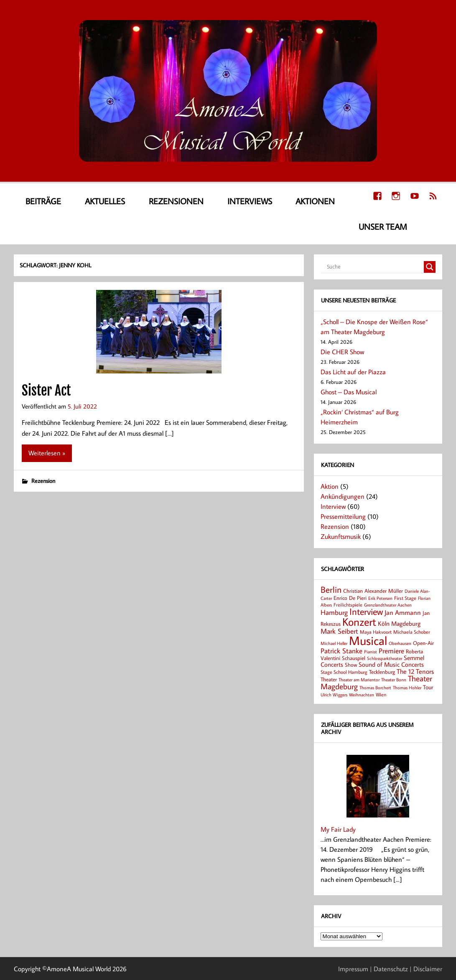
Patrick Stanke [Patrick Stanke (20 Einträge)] (341, 651)
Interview (333, 506)
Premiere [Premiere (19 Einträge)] (391, 651)
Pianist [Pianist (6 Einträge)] (371, 652)
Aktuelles (105, 201)
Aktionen (315, 201)
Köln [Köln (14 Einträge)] (384, 623)
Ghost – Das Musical (349, 392)
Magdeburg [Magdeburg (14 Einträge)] (406, 623)
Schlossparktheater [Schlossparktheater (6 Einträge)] (385, 658)
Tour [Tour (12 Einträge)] (428, 687)
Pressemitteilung (343, 516)
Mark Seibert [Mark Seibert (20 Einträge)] (339, 631)
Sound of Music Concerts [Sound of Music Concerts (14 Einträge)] (391, 664)
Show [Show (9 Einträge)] (351, 665)
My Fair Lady (338, 829)
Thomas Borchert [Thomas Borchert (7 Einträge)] (375, 687)
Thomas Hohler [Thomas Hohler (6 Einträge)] (407, 688)
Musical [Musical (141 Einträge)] (368, 640)
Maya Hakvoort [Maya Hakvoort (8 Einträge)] (376, 632)
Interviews (250, 201)
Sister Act (46, 391)
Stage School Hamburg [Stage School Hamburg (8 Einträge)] (344, 672)
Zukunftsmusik (341, 536)
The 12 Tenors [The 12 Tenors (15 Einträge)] (415, 671)
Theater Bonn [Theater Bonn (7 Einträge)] (394, 679)
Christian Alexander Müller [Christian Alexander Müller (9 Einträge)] (373, 591)
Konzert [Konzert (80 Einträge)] (359, 622)
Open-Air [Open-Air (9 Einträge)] (423, 643)
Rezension (43, 481)
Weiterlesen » (47, 453)
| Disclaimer (426, 969)
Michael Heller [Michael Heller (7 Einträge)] (334, 643)
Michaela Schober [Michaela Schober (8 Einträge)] (412, 632)
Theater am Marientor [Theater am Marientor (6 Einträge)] (359, 680)
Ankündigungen (343, 496)
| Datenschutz (389, 969)
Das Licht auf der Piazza (353, 372)
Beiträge (43, 201)
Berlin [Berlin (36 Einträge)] (331, 589)
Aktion (330, 486)
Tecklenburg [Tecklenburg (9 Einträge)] (382, 672)
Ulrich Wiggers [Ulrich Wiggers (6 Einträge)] (334, 695)
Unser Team (383, 226)
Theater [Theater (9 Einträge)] (329, 679)
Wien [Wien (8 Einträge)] (381, 694)
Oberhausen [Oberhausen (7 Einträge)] (400, 643)
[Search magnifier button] (430, 267)
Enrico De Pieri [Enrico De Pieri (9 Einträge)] (350, 598)
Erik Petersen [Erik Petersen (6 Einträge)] (380, 598)
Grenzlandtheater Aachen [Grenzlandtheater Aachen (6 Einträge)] (388, 605)
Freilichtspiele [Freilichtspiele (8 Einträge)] (348, 605)
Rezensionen (176, 201)
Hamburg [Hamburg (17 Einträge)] (334, 612)
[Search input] (374, 267)
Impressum (353, 969)
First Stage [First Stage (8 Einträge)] (405, 598)
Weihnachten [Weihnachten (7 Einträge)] (362, 694)
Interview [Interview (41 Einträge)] (366, 612)
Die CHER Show (342, 352)
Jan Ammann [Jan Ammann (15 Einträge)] (403, 612)
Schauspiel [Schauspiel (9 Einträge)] (354, 658)
